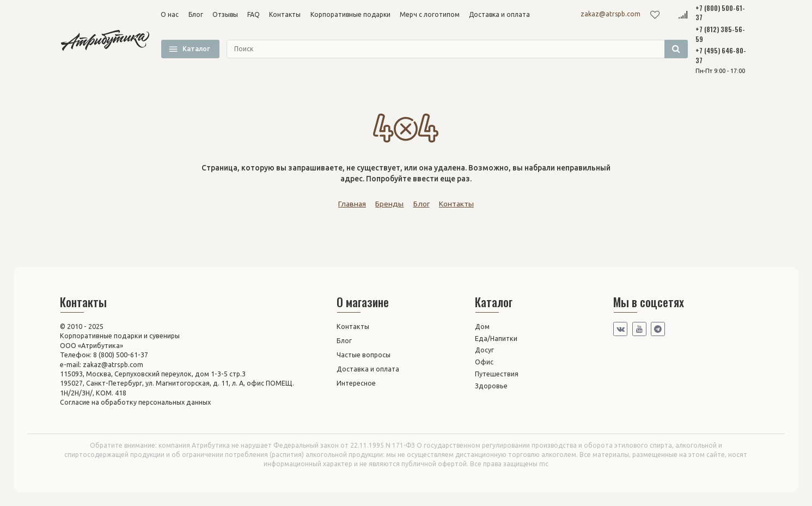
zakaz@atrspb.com (610, 14)
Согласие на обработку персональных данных (135, 402)
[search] (457, 49)
